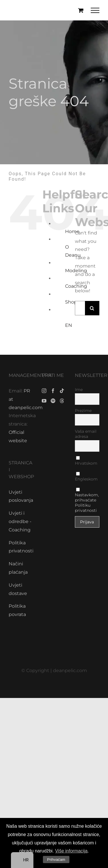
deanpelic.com (70, 670)
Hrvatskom (86, 461)
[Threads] (62, 401)
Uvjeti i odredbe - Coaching (20, 521)
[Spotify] (53, 401)
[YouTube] (44, 401)
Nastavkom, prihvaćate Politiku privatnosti (87, 503)
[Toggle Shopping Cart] (81, 10)
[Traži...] (80, 308)
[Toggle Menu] (95, 10)
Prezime (83, 411)
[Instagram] (44, 391)
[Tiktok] (62, 391)
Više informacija (71, 851)
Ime (79, 390)
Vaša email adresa (86, 434)
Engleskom (86, 477)
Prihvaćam (56, 860)
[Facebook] (53, 391)
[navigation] (22, 860)
